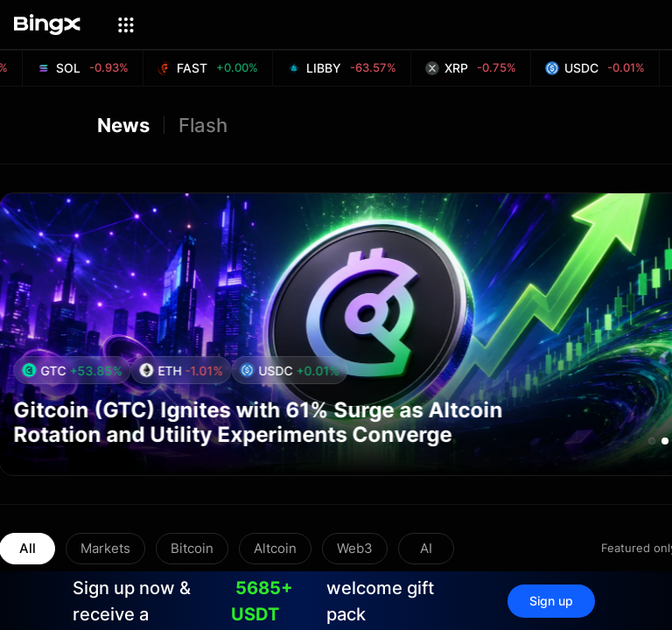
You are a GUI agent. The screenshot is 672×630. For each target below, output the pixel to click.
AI (426, 548)
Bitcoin (192, 548)
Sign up (551, 601)
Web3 (355, 548)
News (123, 125)
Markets (105, 548)
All (28, 548)
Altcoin (275, 548)
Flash (203, 125)
